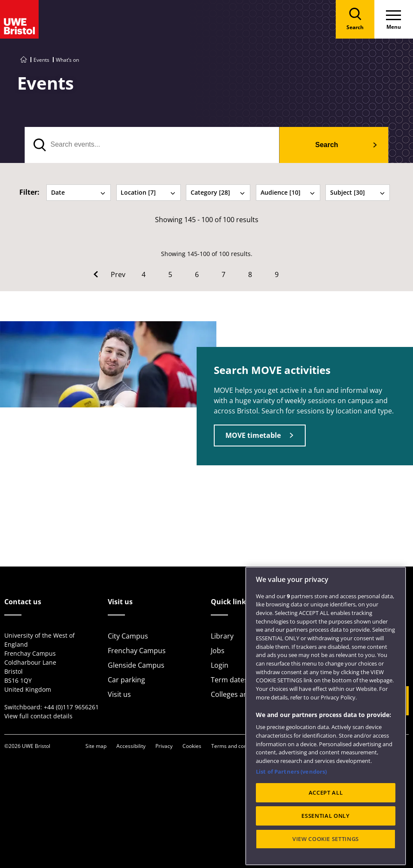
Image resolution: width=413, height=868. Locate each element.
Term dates (229, 680)
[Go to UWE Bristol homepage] (24, 60)
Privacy (164, 746)
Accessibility (131, 746)
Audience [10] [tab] (288, 192)
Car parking (126, 680)
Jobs (218, 651)
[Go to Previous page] (109, 274)
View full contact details (38, 716)
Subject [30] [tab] (358, 192)
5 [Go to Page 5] (170, 274)
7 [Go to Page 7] (223, 274)
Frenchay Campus (137, 651)
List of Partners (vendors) (291, 805)
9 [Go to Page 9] (277, 274)
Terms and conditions (237, 746)
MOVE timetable (253, 435)
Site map (96, 746)
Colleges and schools (245, 694)
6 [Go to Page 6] (197, 274)
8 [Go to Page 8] (250, 274)
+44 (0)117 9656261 (71, 707)
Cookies (192, 746)
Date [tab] (79, 192)
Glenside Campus (136, 665)
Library (222, 636)
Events (41, 60)
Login (220, 665)
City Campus (128, 636)
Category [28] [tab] (218, 192)
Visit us (119, 694)
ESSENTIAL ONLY (325, 850)
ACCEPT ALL (326, 826)
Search (326, 145)
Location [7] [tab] (148, 192)
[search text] (152, 145)
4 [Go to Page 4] (144, 274)
